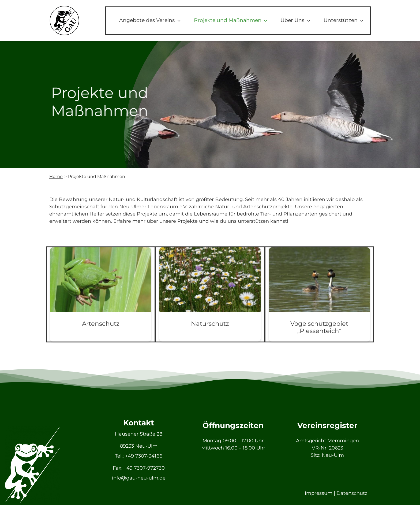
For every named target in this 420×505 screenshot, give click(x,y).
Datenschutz (352, 493)
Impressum (319, 493)
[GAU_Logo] (64, 8)
